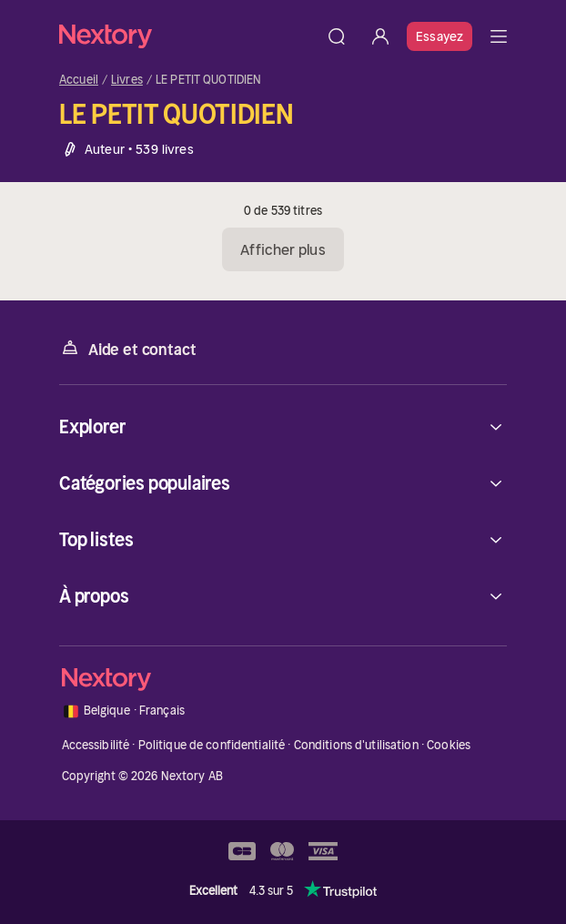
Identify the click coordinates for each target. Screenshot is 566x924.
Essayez (440, 36)
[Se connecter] (380, 36)
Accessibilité (96, 745)
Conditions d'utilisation (356, 745)
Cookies (449, 745)
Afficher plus (283, 249)
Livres (127, 80)
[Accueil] (187, 36)
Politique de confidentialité (212, 745)
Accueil (79, 80)
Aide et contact (127, 348)
